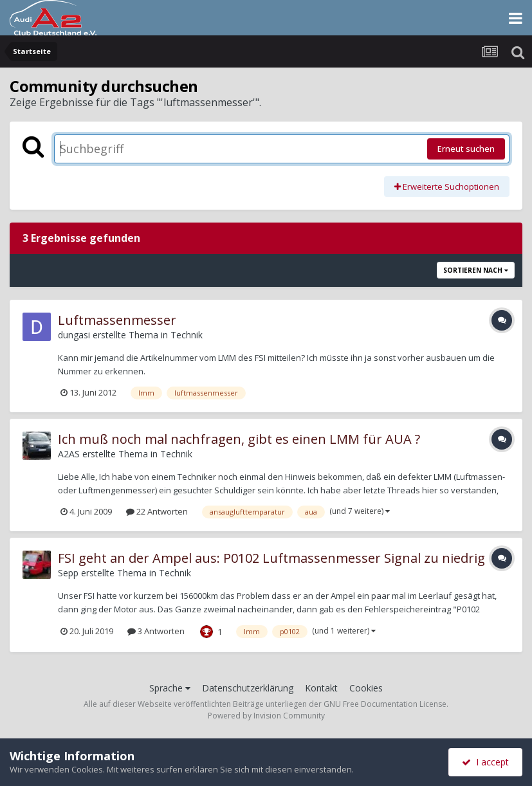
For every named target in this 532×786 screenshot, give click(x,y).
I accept (485, 762)
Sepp (68, 573)
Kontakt (321, 688)
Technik (187, 335)
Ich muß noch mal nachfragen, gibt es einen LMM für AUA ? (239, 439)
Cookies (366, 688)
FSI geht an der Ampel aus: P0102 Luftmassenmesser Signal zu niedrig (271, 558)
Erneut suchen (466, 149)
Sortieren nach (476, 270)
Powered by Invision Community (266, 716)
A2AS (69, 454)
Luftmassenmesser (117, 320)
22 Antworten (157, 511)
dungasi (74, 335)
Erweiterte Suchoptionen (447, 187)
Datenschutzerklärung (248, 688)
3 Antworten (156, 631)
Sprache (170, 688)
